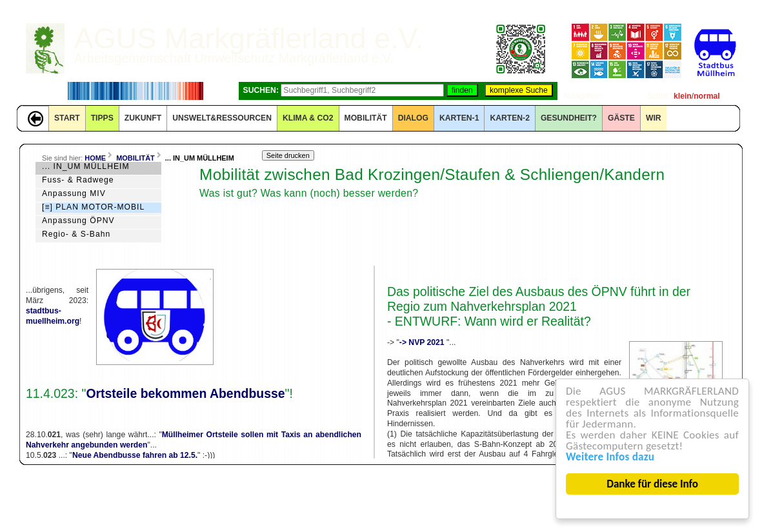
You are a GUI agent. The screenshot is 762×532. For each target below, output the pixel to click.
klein (683, 96)
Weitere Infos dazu (610, 457)
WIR (654, 118)
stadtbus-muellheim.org (53, 316)
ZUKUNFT (143, 118)
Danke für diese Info (653, 484)
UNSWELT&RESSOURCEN (222, 118)
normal (707, 96)
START (67, 118)
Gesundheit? (569, 118)
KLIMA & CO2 (308, 118)
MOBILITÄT (366, 118)
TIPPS (102, 118)
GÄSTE (621, 118)
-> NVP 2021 (423, 342)
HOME (95, 158)
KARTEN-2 (509, 118)
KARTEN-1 (459, 118)
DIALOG (413, 118)
